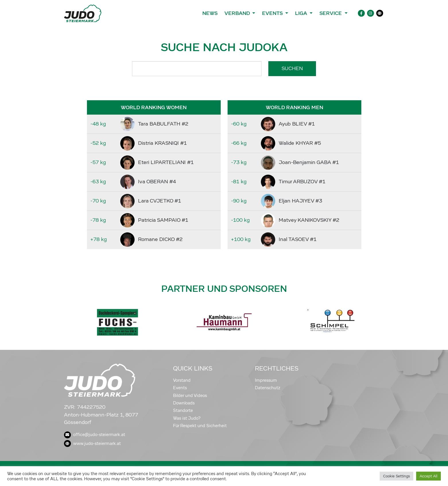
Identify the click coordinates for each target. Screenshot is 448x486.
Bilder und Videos (190, 396)
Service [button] (331, 13)
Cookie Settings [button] (396, 476)
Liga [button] (302, 13)
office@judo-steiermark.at (95, 435)
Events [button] (273, 13)
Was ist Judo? (187, 418)
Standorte (183, 410)
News (210, 13)
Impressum (266, 380)
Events (180, 388)
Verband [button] (238, 13)
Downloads (184, 403)
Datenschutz (268, 388)
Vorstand (182, 380)
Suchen (292, 69)
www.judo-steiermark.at (92, 443)
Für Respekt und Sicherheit (200, 426)
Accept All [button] (428, 476)
